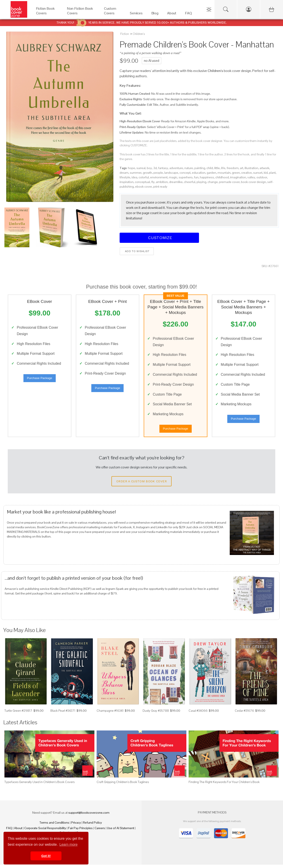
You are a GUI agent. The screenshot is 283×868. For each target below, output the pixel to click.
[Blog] (155, 14)
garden (211, 173)
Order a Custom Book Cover (141, 484)
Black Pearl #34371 (63, 714)
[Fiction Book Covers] (47, 14)
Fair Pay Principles (80, 831)
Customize (159, 238)
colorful (144, 177)
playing (201, 182)
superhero (186, 177)
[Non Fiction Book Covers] (81, 14)
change (213, 182)
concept (185, 173)
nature (189, 168)
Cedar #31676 (244, 714)
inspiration (127, 182)
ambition (162, 182)
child (210, 168)
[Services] (136, 14)
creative (247, 173)
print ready (160, 187)
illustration (251, 168)
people (158, 173)
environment (159, 177)
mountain (224, 173)
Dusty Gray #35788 (156, 714)
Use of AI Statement (121, 831)
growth (147, 173)
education (199, 173)
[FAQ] (188, 14)
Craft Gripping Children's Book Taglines (123, 785)
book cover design (253, 182)
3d (155, 168)
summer (136, 173)
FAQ (9, 831)
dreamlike (176, 182)
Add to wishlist (137, 251)
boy (149, 168)
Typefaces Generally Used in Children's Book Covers (39, 785)
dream (124, 173)
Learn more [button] (69, 844)
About (18, 831)
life (223, 168)
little (217, 168)
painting (200, 168)
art (242, 168)
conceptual (142, 182)
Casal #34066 (198, 714)
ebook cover (143, 187)
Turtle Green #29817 (18, 714)
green (236, 173)
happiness (207, 177)
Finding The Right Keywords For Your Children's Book (224, 785)
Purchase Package (40, 380)
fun (196, 177)
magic (173, 177)
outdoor (262, 177)
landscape (171, 173)
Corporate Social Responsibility (45, 831)
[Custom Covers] (112, 14)
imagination (238, 177)
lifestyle (125, 177)
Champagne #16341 (110, 714)
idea (134, 177)
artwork (264, 168)
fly (153, 182)
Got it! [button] (46, 856)
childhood (222, 177)
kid (266, 173)
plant (272, 173)
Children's (139, 34)
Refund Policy (92, 826)
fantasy (163, 168)
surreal (141, 168)
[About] (172, 14)
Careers (100, 831)
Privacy (76, 826)
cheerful (190, 182)
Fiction (125, 34)
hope (132, 168)
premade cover (229, 182)
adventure (176, 168)
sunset (258, 173)
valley (251, 177)
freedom (233, 168)
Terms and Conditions (54, 826)
